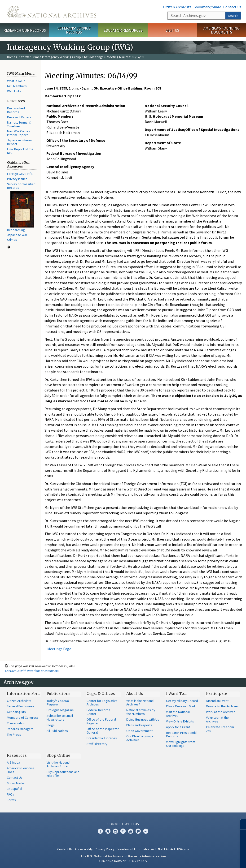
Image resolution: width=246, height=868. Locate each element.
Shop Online (58, 755)
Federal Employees (21, 706)
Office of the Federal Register (101, 721)
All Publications (57, 731)
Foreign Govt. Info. (20, 174)
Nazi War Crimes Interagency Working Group (50, 57)
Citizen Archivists (177, 7)
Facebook (100, 831)
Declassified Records (16, 110)
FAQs (11, 794)
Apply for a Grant (178, 727)
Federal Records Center (98, 712)
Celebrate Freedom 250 (220, 729)
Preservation (16, 723)
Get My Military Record (182, 701)
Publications (59, 693)
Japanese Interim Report (19, 142)
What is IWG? (16, 81)
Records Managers (20, 729)
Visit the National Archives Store (58, 764)
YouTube (131, 831)
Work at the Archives (221, 712)
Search (233, 16)
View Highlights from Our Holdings (181, 744)
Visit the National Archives (178, 714)
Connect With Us (123, 824)
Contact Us (232, 7)
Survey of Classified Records (21, 186)
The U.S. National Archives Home (52, 12)
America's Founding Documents (222, 30)
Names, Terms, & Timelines (19, 124)
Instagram (115, 831)
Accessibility (84, 849)
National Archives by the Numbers (141, 712)
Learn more (204, 859)
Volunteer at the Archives (217, 719)
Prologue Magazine (60, 710)
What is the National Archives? (140, 703)
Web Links (14, 91)
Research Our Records (25, 30)
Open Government (139, 731)
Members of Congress (23, 718)
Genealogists (16, 712)
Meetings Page (59, 649)
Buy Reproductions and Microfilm (63, 774)
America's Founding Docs (21, 770)
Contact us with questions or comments (32, 671)
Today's (58, 703)
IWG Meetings (94, 57)
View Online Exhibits (180, 721)
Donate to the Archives (222, 706)
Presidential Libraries (102, 738)
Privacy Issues (17, 179)
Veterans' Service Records (74, 30)
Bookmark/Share (207, 7)
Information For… (24, 693)
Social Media (16, 783)
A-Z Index (13, 762)
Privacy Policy (105, 849)
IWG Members (17, 86)
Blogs (51, 725)
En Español (14, 789)
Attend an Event (217, 701)
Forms (11, 800)
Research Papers (19, 117)
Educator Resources (123, 30)
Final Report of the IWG (20, 151)
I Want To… (176, 693)
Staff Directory (97, 744)
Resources (17, 755)
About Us (135, 693)
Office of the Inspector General (103, 731)
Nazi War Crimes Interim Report (19, 133)
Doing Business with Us (143, 719)
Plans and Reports (139, 725)
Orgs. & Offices (101, 693)
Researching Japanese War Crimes (17, 235)
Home (11, 57)
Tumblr (123, 831)
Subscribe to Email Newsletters (60, 718)
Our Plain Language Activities (140, 738)
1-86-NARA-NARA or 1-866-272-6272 (123, 861)
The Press (14, 735)
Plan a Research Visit (181, 706)
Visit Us (172, 30)
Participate (217, 693)
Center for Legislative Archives (102, 703)
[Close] (240, 824)
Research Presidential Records (182, 735)
